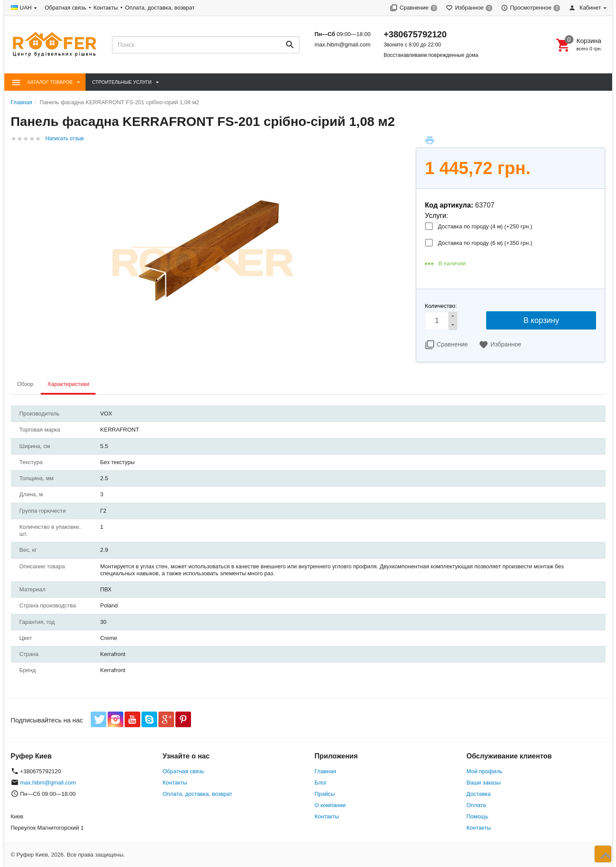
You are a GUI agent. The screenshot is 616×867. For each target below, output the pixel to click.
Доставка (479, 794)
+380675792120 (415, 34)
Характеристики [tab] (68, 384)
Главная (325, 771)
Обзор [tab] (26, 384)
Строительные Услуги (122, 82)
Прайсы (325, 794)
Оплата (476, 805)
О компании (330, 805)
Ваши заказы (484, 783)
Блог (321, 783)
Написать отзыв (65, 138)
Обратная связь (66, 8)
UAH (26, 8)
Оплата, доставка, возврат (160, 8)
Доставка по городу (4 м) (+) (485, 226)
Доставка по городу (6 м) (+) (485, 243)
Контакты (105, 8)
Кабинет (585, 8)
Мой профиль (485, 771)
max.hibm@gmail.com (342, 45)
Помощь (478, 816)
